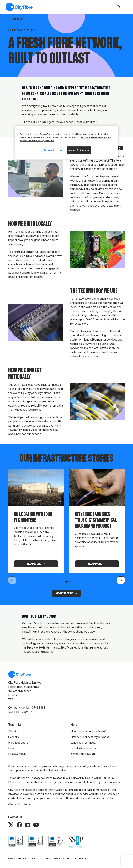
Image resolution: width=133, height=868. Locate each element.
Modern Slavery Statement (76, 858)
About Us (14, 731)
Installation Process (83, 748)
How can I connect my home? (89, 731)
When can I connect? (84, 743)
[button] (118, 7)
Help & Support (18, 743)
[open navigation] (125, 7)
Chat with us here (19, 804)
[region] (66, 143)
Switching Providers (83, 754)
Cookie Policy (35, 858)
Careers (14, 737)
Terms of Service (52, 858)
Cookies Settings (53, 150)
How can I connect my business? (91, 737)
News (12, 748)
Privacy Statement (17, 858)
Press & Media (17, 754)
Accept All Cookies (79, 150)
